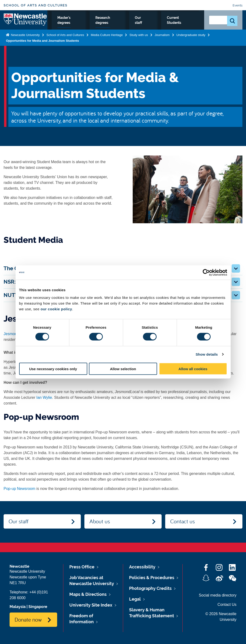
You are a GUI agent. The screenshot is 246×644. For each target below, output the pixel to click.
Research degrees (147, 26)
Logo (25, 25)
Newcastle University (25, 45)
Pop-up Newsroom (19, 489)
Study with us (139, 45)
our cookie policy (56, 309)
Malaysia (18, 607)
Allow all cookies (193, 369)
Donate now (28, 619)
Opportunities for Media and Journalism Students (43, 50)
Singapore (38, 607)
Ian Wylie (44, 397)
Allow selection (123, 369)
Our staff (168, 26)
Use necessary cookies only (53, 369)
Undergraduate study (93, 26)
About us (100, 521)
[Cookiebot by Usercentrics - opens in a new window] (206, 273)
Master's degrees (123, 26)
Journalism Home (61, 26)
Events (238, 5)
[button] (236, 268)
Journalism (162, 45)
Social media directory (218, 595)
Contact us (183, 521)
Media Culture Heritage (107, 45)
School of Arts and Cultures (36, 5)
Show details (207, 354)
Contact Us (227, 605)
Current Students (188, 26)
